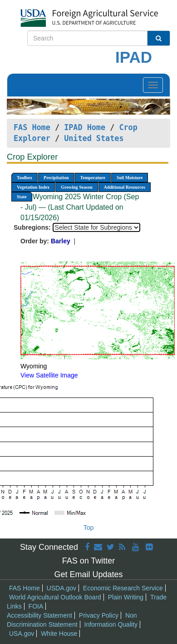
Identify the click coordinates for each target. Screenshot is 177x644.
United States (94, 138)
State (22, 197)
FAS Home (32, 127)
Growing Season (77, 187)
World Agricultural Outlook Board (55, 597)
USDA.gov (61, 588)
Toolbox (25, 178)
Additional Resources (125, 187)
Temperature (93, 178)
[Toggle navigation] (153, 85)
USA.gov (22, 634)
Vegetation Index (33, 187)
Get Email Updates (88, 574)
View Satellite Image (49, 375)
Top (89, 528)
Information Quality (111, 624)
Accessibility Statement (39, 615)
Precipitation (56, 178)
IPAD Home (85, 127)
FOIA (36, 606)
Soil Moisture (130, 178)
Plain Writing (126, 597)
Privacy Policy (99, 615)
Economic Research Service (123, 588)
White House (59, 634)
